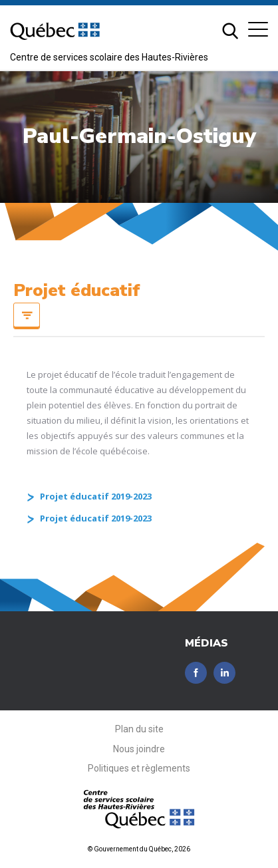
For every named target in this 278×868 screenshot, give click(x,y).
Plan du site (139, 729)
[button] (258, 29)
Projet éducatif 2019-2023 (96, 496)
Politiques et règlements (139, 768)
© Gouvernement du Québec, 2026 (139, 849)
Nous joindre (139, 749)
